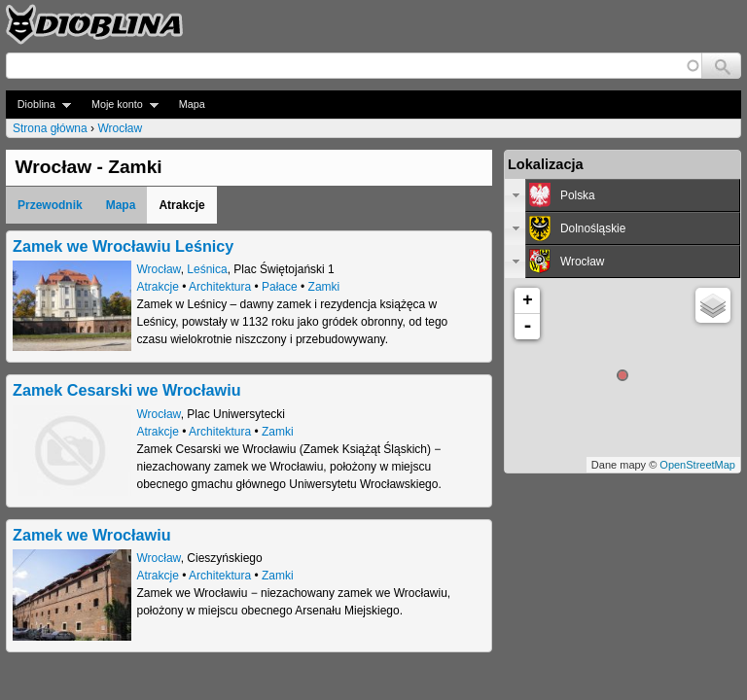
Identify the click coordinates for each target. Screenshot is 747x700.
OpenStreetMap (697, 465)
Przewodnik (50, 205)
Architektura (220, 287)
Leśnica (207, 269)
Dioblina (38, 105)
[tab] (622, 195)
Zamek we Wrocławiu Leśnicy (123, 246)
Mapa (192, 104)
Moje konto (119, 105)
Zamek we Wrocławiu (92, 535)
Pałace (280, 287)
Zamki (324, 287)
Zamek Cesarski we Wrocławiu (127, 390)
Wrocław (120, 128)
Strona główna (50, 128)
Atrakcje (158, 287)
